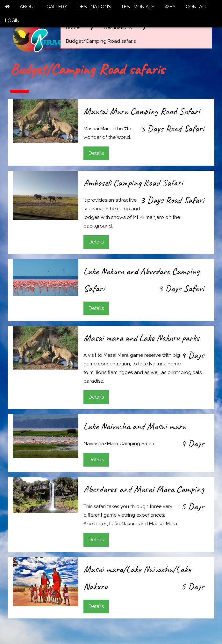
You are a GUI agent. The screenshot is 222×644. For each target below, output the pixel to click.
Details (96, 153)
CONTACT (197, 7)
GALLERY (57, 7)
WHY (170, 7)
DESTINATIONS (94, 7)
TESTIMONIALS (138, 7)
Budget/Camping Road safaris (101, 41)
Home (73, 27)
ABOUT (28, 7)
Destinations (118, 27)
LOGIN (12, 20)
